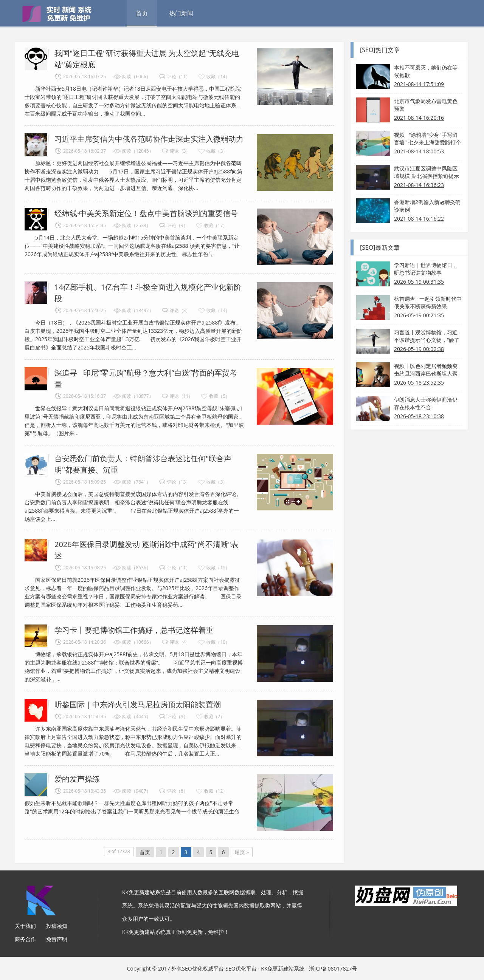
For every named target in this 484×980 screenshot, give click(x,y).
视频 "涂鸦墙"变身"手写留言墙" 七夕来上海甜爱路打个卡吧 (427, 139)
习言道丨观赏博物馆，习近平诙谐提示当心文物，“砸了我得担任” (427, 336)
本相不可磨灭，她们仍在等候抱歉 (426, 71)
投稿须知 (57, 926)
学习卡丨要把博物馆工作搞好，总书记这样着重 (134, 630)
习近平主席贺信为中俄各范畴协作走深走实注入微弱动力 (149, 139)
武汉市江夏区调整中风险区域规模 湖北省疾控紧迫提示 (427, 172)
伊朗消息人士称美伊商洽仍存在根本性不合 (426, 403)
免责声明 (57, 939)
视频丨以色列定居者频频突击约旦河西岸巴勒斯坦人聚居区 (426, 370)
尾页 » (242, 852)
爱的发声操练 (77, 779)
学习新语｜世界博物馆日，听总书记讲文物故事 (426, 269)
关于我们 (25, 926)
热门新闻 (181, 13)
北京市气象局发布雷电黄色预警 (426, 105)
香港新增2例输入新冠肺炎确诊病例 (427, 206)
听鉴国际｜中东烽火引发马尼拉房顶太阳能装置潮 (138, 704)
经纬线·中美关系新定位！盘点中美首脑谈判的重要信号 (146, 213)
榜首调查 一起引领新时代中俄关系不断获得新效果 (428, 302)
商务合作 (25, 939)
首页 (142, 13)
